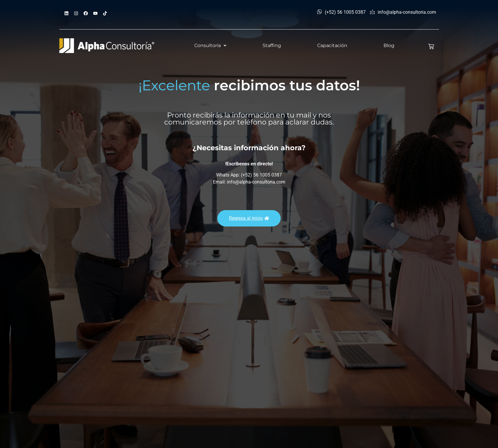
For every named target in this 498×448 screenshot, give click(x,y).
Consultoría (210, 45)
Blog (389, 45)
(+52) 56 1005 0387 (341, 12)
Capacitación (332, 45)
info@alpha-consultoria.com (403, 12)
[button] (210, 46)
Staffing (272, 45)
